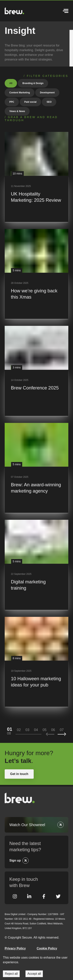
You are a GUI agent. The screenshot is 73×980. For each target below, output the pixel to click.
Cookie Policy (47, 948)
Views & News (17, 111)
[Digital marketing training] (36, 565)
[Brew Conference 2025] (36, 371)
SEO (49, 102)
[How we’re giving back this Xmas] (36, 274)
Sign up (15, 860)
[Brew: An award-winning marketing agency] (36, 468)
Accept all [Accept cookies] (34, 974)
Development (47, 93)
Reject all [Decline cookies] (11, 974)
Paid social (30, 102)
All (11, 83)
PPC (12, 102)
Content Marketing (20, 93)
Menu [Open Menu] (66, 11)
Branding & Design (33, 83)
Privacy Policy (15, 948)
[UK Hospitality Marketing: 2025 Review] (36, 177)
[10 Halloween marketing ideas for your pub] (36, 662)
